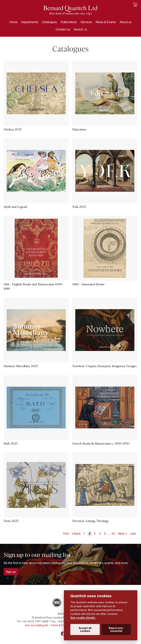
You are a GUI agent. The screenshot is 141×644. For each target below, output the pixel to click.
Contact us (63, 29)
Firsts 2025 (11, 521)
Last (133, 534)
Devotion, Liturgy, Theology (91, 521)
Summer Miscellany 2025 (21, 366)
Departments (30, 22)
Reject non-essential (116, 630)
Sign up (11, 572)
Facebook (63, 634)
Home (13, 22)
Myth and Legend (15, 207)
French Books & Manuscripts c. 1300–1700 (101, 444)
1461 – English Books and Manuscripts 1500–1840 (34, 286)
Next (122, 534)
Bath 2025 (11, 444)
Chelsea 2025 (13, 129)
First (66, 534)
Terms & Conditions (62, 625)
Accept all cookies (85, 630)
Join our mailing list (36, 625)
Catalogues (49, 22)
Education (79, 129)
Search (79, 29)
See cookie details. (83, 618)
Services (86, 22)
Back (77, 534)
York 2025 (79, 207)
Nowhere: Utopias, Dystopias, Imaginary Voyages (104, 366)
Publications (69, 22)
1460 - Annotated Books (88, 284)
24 (113, 534)
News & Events (106, 22)
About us (126, 22)
